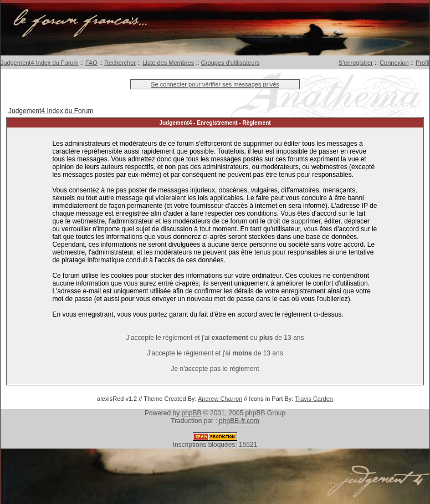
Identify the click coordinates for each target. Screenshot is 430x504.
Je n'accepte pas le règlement (215, 369)
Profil (423, 63)
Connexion (394, 63)
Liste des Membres (168, 63)
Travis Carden (314, 399)
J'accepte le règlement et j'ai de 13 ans (215, 353)
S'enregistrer (356, 63)
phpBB (192, 413)
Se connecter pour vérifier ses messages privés (215, 84)
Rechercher (120, 63)
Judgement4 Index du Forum (40, 63)
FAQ (91, 63)
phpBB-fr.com (239, 421)
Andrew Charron (220, 399)
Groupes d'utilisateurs (230, 63)
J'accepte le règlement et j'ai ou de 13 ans (215, 338)
